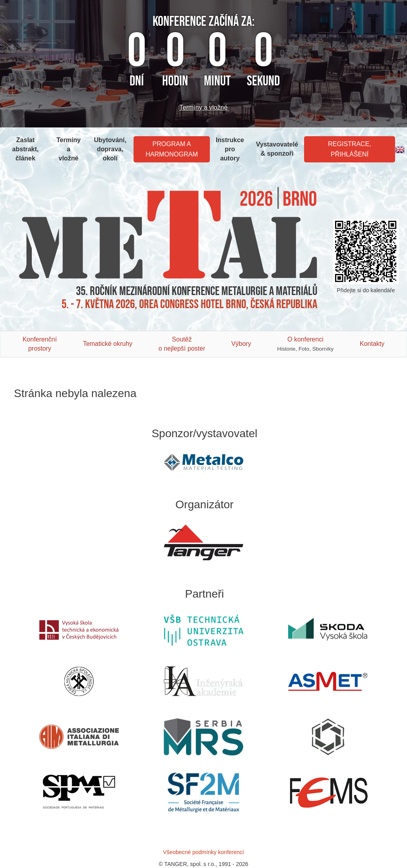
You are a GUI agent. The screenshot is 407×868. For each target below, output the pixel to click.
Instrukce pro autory (230, 149)
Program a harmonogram (172, 149)
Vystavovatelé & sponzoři (277, 149)
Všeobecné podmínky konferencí (203, 852)
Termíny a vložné (204, 107)
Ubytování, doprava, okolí (110, 149)
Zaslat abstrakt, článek (26, 149)
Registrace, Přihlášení (349, 149)
